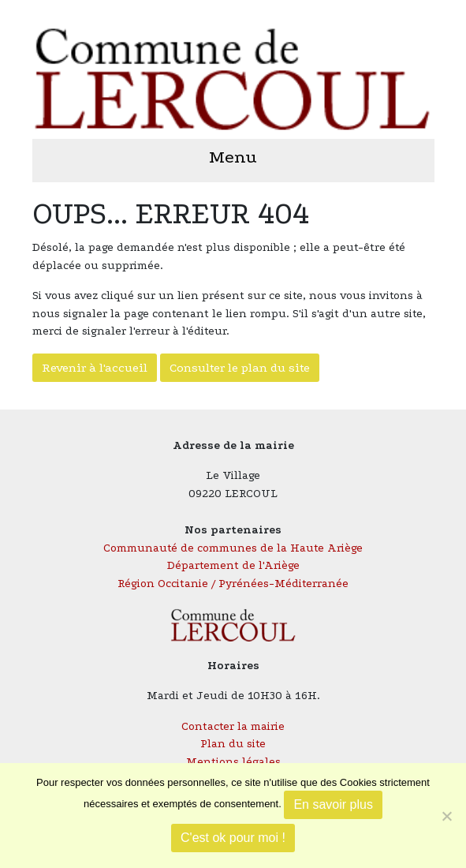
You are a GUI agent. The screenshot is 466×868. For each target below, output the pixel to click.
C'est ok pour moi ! (233, 838)
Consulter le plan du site (240, 368)
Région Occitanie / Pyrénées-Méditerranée (233, 584)
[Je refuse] (446, 816)
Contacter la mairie (233, 726)
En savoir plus (333, 804)
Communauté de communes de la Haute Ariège (233, 548)
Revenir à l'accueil (95, 368)
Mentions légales (233, 762)
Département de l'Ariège (233, 565)
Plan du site (233, 744)
